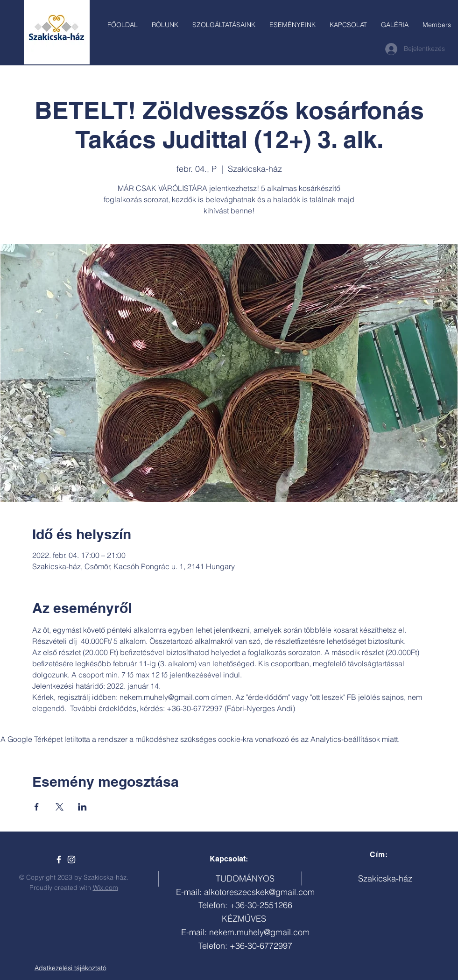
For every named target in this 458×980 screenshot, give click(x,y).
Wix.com (106, 888)
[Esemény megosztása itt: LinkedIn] (82, 807)
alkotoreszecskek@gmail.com (259, 892)
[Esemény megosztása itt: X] (60, 807)
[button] (224, 25)
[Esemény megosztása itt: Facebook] (37, 807)
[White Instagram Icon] (71, 860)
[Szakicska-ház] (59, 860)
